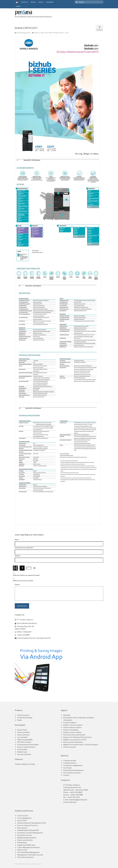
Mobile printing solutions (27, 838)
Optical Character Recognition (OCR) (32, 823)
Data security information (73, 742)
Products (61, 33)
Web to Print (22, 850)
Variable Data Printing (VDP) (28, 830)
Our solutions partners (72, 773)
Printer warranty (70, 747)
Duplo (19, 720)
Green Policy (22, 730)
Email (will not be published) (24, 548)
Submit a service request (73, 725)
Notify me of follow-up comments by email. (26, 575)
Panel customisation (25, 840)
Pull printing (22, 842)
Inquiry (18, 6)
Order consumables (71, 730)
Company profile (70, 760)
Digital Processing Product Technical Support (81, 744)
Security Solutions (24, 754)
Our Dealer (68, 768)
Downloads (50, 2)
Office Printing (53, 33)
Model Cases (22, 752)
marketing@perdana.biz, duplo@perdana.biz (33, 638)
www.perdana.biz (70, 802)
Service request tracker (72, 727)
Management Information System (30, 855)
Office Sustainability (25, 740)
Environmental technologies (28, 744)
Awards (33, 2)
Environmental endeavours (74, 770)
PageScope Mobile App (26, 845)
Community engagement (73, 765)
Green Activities (24, 732)
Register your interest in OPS (75, 740)
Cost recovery (23, 816)
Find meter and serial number (74, 735)
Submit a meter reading (72, 732)
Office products (23, 715)
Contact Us (24, 2)
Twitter (18, 764)
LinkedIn (24, 764)
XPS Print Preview (24, 742)
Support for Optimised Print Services (77, 737)
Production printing (25, 718)
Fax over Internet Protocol (27, 825)
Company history (70, 763)
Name (17, 540)
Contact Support (70, 722)
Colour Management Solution (28, 847)
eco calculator (23, 737)
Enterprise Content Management (30, 833)
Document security (25, 835)
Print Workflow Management (28, 852)
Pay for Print (22, 820)
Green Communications (26, 747)
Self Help (67, 715)
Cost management (24, 818)
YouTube (32, 764)
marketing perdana (24, 33)
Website (17, 556)
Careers (41, 2)
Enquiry (17, 584)
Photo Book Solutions (26, 857)
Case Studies (22, 749)
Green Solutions (23, 735)
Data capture (22, 828)
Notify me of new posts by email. (23, 581)
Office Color (44, 33)
